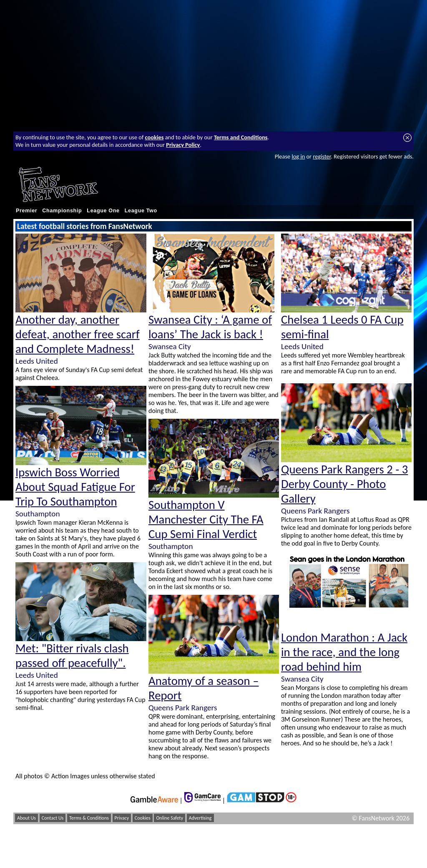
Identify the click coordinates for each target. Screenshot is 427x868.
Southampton (38, 514)
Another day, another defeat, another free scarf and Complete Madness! (78, 334)
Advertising (200, 818)
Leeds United (37, 361)
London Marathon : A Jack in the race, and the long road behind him (344, 652)
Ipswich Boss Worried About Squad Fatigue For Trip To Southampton (75, 487)
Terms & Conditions (89, 818)
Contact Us (53, 818)
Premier (26, 211)
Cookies (143, 818)
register (322, 156)
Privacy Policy (183, 145)
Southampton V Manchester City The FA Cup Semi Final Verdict (206, 520)
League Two (141, 211)
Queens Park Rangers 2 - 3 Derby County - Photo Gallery (344, 484)
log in (298, 156)
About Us (26, 818)
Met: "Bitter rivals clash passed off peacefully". (72, 656)
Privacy (122, 818)
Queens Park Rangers (183, 708)
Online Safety (170, 818)
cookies (154, 137)
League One (103, 211)
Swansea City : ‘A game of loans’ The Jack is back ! (210, 327)
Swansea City (170, 346)
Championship (62, 211)
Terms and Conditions (241, 137)
